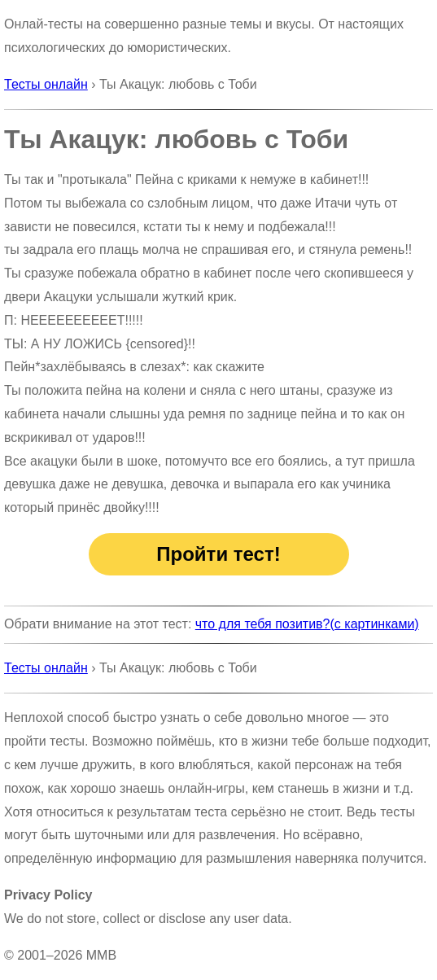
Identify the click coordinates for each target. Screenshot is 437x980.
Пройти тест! (218, 554)
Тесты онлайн (46, 84)
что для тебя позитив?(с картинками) (307, 624)
